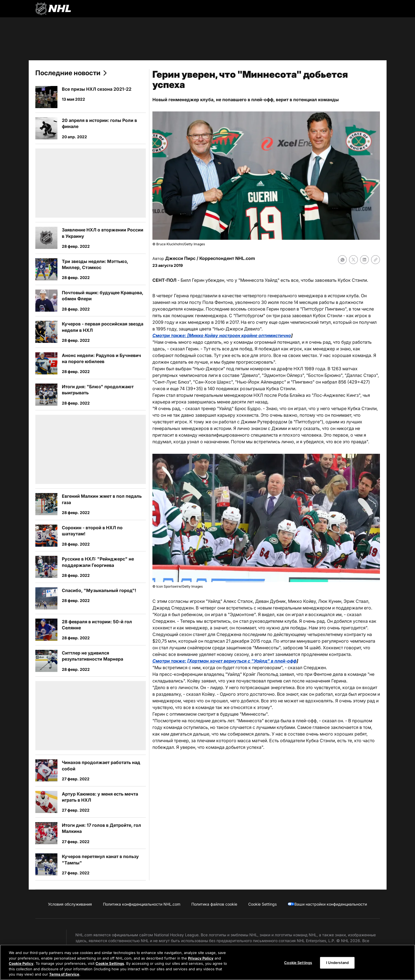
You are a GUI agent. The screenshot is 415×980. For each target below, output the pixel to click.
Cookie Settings (110, 964)
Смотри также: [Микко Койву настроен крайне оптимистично (222, 335)
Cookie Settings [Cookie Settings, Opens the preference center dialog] (298, 963)
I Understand (338, 963)
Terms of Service (64, 974)
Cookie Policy (21, 964)
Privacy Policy (201, 958)
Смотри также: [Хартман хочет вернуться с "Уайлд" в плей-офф (224, 661)
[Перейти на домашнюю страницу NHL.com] (53, 9)
